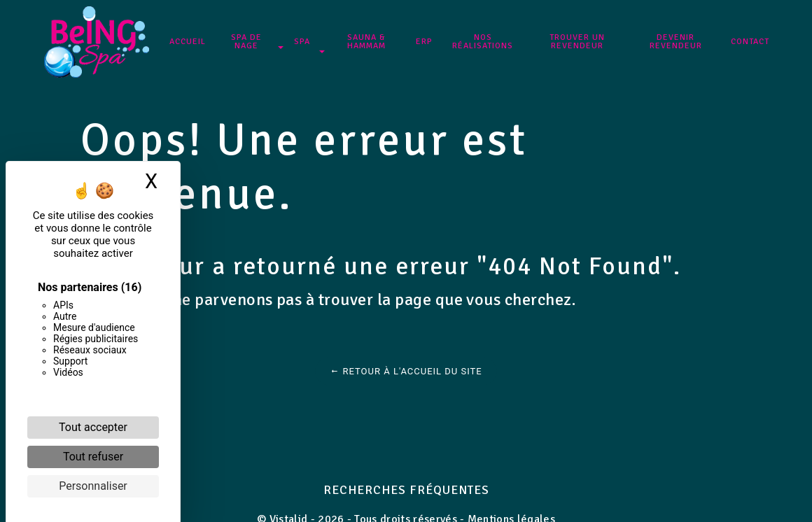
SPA (303, 42)
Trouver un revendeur (576, 42)
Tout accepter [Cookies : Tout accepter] (93, 427)
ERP (425, 42)
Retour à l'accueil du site (406, 371)
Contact (749, 42)
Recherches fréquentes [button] (406, 490)
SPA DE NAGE (247, 42)
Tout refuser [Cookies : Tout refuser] (93, 457)
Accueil (189, 42)
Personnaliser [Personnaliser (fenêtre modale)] (93, 486)
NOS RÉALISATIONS (483, 42)
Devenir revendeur (674, 42)
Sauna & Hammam (367, 42)
